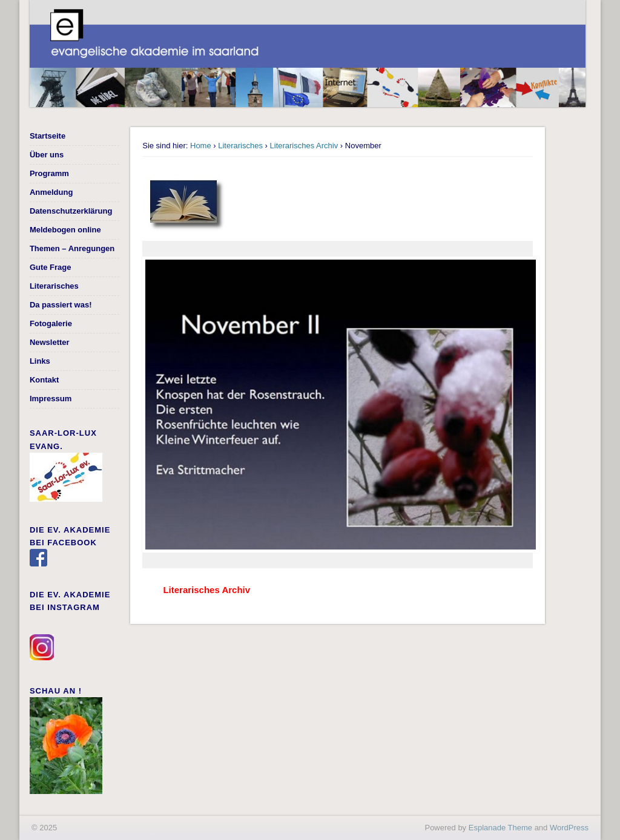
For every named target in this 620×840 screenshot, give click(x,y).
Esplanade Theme (500, 828)
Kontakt (44, 380)
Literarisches (240, 146)
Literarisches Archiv (304, 146)
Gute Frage (51, 267)
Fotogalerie (51, 323)
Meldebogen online (65, 230)
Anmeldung (51, 192)
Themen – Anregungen (72, 248)
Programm (49, 173)
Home (201, 146)
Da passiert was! (61, 305)
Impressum (51, 399)
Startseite (48, 136)
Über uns (47, 155)
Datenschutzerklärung (71, 211)
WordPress (569, 828)
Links (40, 361)
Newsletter (50, 342)
